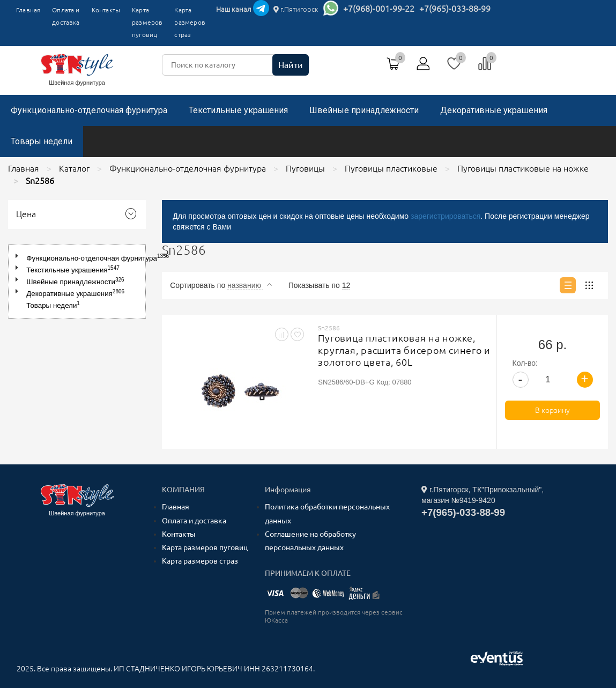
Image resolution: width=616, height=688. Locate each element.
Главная (28, 10)
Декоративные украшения (494, 110)
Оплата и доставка (66, 16)
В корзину (552, 410)
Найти (291, 65)
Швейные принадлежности (364, 110)
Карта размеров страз (190, 22)
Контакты (106, 10)
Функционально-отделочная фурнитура (89, 110)
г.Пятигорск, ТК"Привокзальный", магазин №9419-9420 (483, 495)
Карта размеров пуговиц (147, 22)
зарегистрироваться (446, 216)
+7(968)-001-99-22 (379, 9)
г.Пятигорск (296, 9)
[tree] (77, 282)
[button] (19, 256)
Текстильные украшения (238, 110)
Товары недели (42, 141)
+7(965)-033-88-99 (455, 9)
